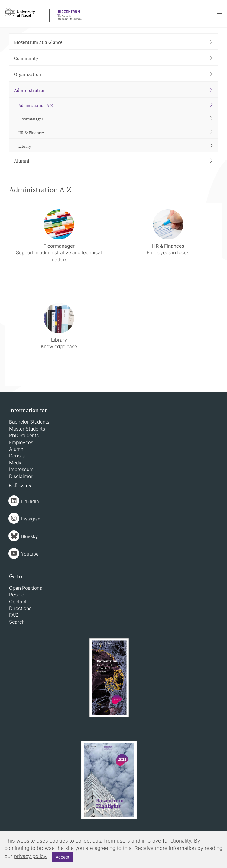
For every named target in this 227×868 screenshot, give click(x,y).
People (17, 595)
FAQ (14, 615)
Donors (17, 456)
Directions (20, 608)
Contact (18, 602)
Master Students (27, 429)
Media (16, 463)
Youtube (30, 554)
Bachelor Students (29, 422)
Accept (62, 857)
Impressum (21, 469)
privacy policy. (31, 856)
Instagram (31, 519)
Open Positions (26, 588)
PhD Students (24, 435)
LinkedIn (30, 501)
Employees (21, 442)
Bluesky (29, 536)
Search (17, 622)
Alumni (17, 449)
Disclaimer (21, 476)
